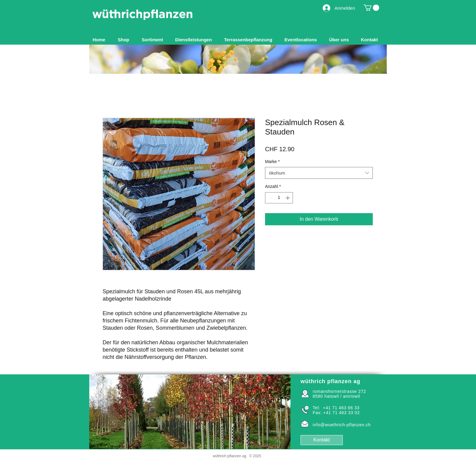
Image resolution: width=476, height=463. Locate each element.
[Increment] (288, 198)
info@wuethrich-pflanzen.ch (342, 425)
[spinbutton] (279, 198)
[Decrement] (270, 198)
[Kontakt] (322, 440)
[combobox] (319, 173)
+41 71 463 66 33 (341, 408)
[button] (154, 40)
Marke (272, 162)
